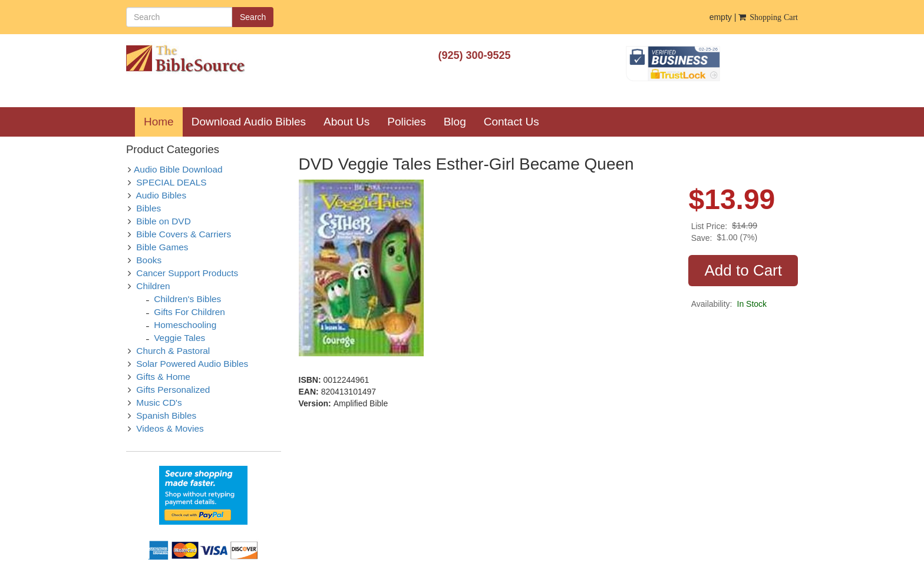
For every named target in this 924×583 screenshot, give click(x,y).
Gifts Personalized (173, 390)
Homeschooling (185, 325)
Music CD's (159, 403)
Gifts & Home (163, 377)
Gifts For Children (189, 312)
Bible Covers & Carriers (184, 234)
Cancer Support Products (187, 273)
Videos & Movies (170, 428)
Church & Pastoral (173, 351)
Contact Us (511, 122)
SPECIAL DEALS (171, 182)
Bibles (148, 208)
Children (153, 286)
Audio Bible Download (178, 169)
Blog (455, 122)
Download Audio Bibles (249, 122)
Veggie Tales (179, 338)
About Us (346, 122)
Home (163, 121)
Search (253, 17)
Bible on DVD (163, 221)
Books (149, 260)
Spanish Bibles (166, 415)
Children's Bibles (187, 299)
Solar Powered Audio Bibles (192, 364)
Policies (406, 122)
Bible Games (162, 247)
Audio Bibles (161, 195)
